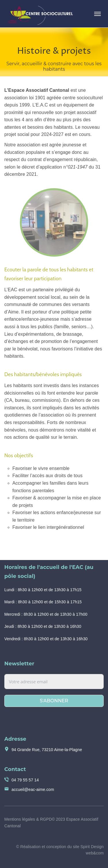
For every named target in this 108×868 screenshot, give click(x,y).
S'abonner (54, 701)
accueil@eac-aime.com (33, 789)
